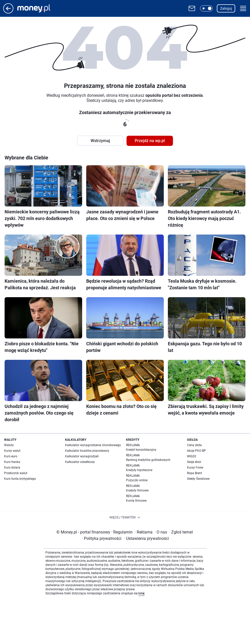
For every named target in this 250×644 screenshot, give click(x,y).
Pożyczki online (137, 480)
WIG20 (192, 456)
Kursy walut (12, 451)
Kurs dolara (12, 468)
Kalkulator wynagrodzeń (82, 456)
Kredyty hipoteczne (139, 470)
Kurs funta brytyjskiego (20, 479)
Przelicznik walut (16, 473)
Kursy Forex (195, 468)
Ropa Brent (195, 473)
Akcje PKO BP (196, 451)
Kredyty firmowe (137, 490)
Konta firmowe (136, 501)
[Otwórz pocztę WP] (192, 8)
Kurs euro (11, 456)
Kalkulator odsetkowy (80, 462)
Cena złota (194, 445)
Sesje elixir (194, 462)
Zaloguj (226, 8)
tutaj (141, 593)
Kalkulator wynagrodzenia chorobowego (93, 445)
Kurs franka (12, 462)
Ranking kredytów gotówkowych (148, 460)
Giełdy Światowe (198, 479)
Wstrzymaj (100, 141)
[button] (206, 8)
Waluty (9, 445)
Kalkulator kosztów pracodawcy (87, 451)
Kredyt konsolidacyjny (141, 450)
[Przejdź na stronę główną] (8, 12)
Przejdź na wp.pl (150, 141)
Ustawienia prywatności (146, 538)
